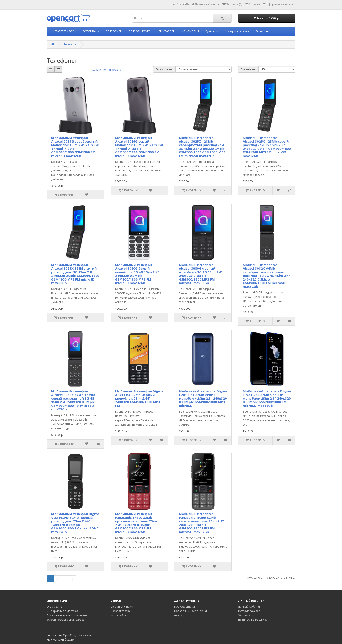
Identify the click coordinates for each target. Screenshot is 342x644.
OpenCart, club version (77, 635)
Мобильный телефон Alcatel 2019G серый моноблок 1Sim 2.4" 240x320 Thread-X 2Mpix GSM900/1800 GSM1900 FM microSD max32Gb (139, 147)
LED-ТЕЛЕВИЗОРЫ (65, 31)
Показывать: (248, 69)
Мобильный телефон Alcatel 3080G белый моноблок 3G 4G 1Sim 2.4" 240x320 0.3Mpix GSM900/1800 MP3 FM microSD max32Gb (137, 274)
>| (72, 579)
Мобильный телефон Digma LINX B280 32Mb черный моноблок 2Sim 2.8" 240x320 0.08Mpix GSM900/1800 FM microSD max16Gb (267, 398)
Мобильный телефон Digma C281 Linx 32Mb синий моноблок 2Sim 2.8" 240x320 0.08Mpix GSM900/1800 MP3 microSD (203, 398)
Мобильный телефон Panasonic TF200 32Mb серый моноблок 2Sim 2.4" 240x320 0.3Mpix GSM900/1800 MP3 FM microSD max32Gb (201, 523)
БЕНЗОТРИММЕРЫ (141, 31)
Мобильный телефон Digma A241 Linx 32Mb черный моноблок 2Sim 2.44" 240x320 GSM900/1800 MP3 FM (139, 398)
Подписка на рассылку (253, 620)
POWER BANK (91, 31)
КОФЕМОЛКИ (190, 31)
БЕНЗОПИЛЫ (114, 31)
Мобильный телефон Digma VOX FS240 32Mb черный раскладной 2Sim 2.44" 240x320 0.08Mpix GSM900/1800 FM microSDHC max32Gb (75, 523)
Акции (178, 615)
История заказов (249, 611)
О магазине (54, 607)
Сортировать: (164, 69)
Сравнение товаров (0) (107, 70)
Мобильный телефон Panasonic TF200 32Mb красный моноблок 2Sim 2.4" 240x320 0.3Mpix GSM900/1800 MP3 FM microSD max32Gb (136, 523)
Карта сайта (118, 615)
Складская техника (237, 31)
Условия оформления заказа (66, 620)
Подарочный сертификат (191, 611)
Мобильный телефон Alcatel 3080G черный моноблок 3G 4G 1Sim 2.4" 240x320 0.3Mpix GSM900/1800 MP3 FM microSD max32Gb (201, 274)
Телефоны (262, 31)
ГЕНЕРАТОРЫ (167, 31)
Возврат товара (121, 611)
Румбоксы (212, 31)
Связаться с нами (122, 607)
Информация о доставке (63, 611)
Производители (185, 607)
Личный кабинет (249, 607)
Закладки (244, 615)
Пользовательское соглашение (67, 615)
